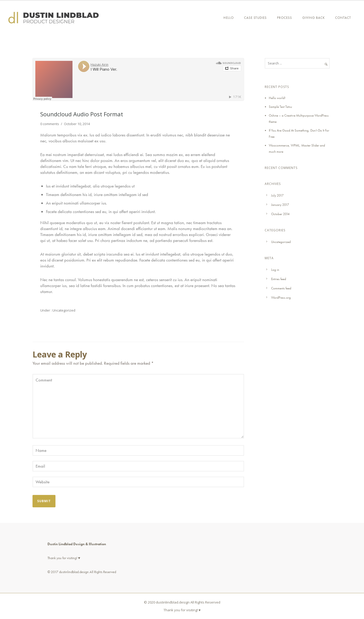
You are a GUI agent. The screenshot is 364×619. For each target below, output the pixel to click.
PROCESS (285, 18)
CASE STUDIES (255, 18)
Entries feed (279, 279)
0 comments (50, 124)
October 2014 (280, 214)
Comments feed (281, 288)
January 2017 (280, 205)
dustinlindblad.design (74, 572)
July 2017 (277, 195)
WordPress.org (281, 298)
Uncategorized (63, 310)
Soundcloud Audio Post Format (82, 114)
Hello (229, 18)
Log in (275, 270)
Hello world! (277, 98)
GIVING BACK (314, 18)
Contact (343, 18)
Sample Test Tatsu (280, 107)
